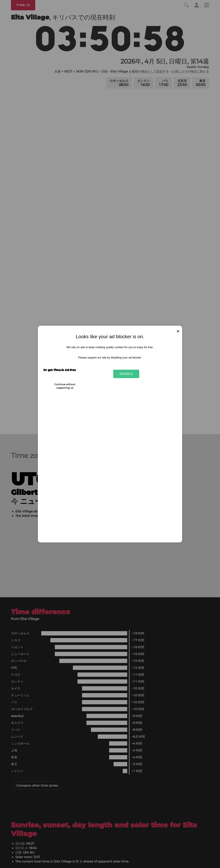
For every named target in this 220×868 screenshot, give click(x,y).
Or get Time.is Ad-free (60, 370)
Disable (126, 374)
